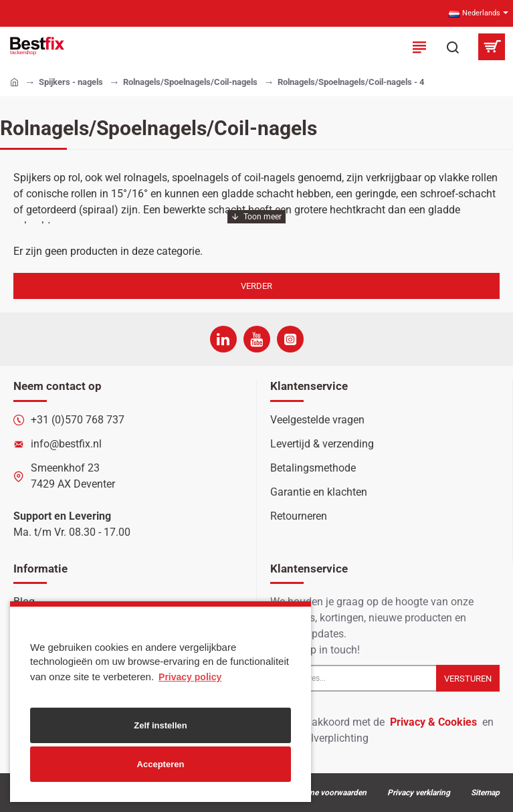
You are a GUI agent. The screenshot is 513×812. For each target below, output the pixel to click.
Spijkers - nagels (71, 82)
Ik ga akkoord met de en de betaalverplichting (382, 729)
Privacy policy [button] (190, 677)
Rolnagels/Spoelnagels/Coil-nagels (190, 82)
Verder (256, 286)
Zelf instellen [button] (160, 725)
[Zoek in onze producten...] (453, 47)
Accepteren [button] (161, 764)
